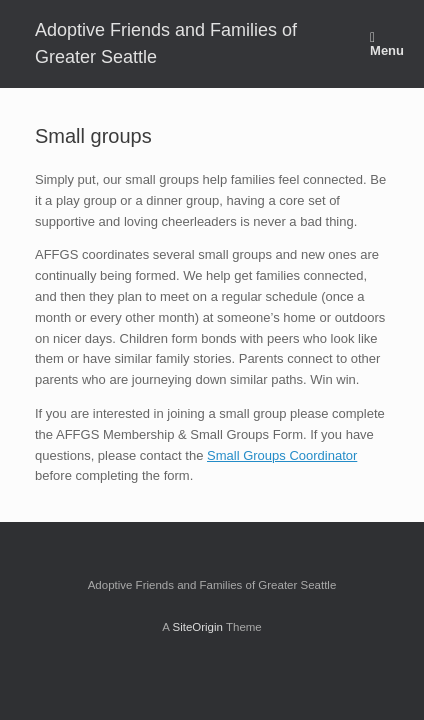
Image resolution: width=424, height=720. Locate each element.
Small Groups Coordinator (282, 455)
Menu (387, 44)
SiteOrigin (197, 627)
